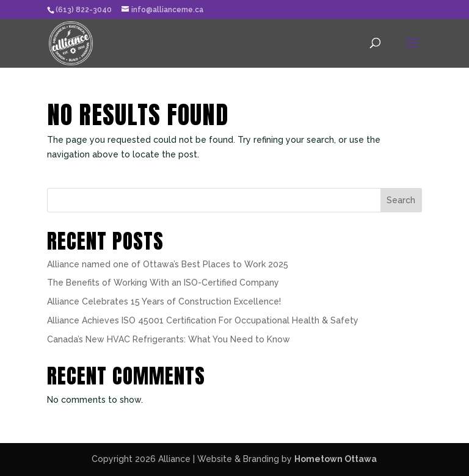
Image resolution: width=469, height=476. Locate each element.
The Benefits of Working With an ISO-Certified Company (163, 283)
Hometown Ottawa (336, 459)
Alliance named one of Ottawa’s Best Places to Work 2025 (168, 264)
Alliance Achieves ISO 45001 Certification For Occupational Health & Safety (203, 320)
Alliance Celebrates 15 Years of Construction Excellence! (164, 301)
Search (401, 200)
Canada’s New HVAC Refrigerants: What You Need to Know (169, 339)
